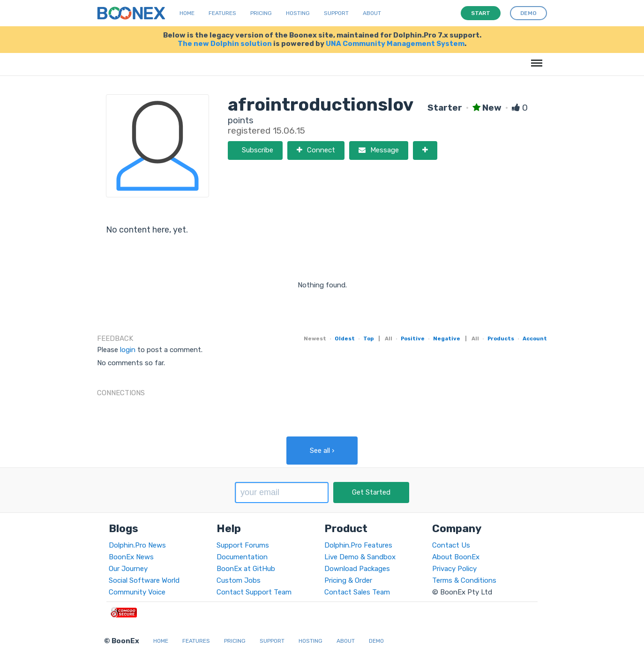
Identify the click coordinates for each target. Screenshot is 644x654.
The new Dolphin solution (225, 44)
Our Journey (128, 569)
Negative (447, 338)
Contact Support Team (254, 592)
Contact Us (451, 545)
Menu (535, 58)
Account (535, 338)
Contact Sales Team (357, 592)
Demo (376, 641)
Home (187, 13)
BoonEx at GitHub (246, 569)
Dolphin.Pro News (137, 545)
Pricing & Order (348, 580)
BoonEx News (131, 557)
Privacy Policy (454, 569)
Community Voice (137, 592)
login (128, 350)
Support (336, 13)
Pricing (261, 13)
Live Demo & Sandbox (360, 557)
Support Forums (243, 545)
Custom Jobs (239, 580)
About (372, 13)
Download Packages (357, 569)
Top (368, 338)
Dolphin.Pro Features (358, 545)
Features (222, 13)
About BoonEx (456, 557)
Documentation (242, 557)
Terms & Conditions (464, 580)
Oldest (345, 338)
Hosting (298, 13)
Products (501, 338)
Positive (413, 338)
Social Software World (144, 580)
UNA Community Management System (395, 44)
